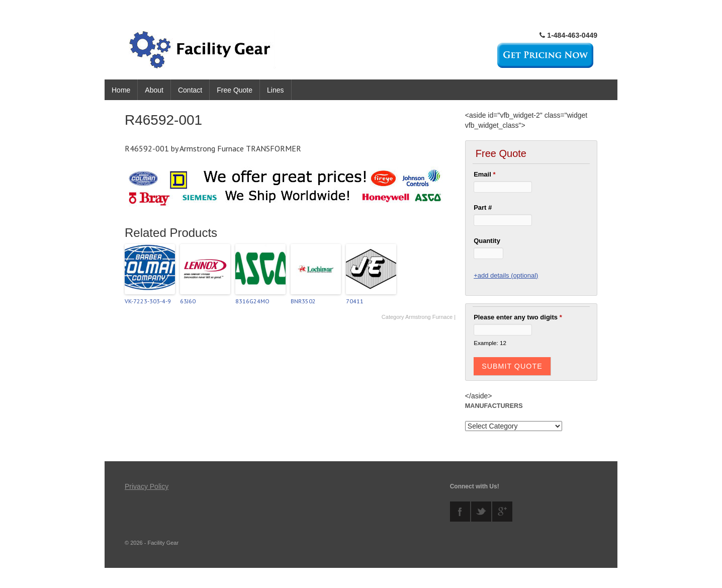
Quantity (487, 241)
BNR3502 (303, 301)
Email (484, 174)
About (154, 90)
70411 (355, 301)
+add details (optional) (506, 275)
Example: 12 (490, 343)
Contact (190, 90)
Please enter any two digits (518, 317)
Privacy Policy (147, 486)
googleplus (502, 512)
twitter (481, 512)
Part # (483, 207)
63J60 (188, 301)
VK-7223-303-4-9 (148, 301)
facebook (460, 512)
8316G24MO (252, 301)
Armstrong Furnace (429, 317)
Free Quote (235, 90)
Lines (275, 90)
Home (121, 90)
